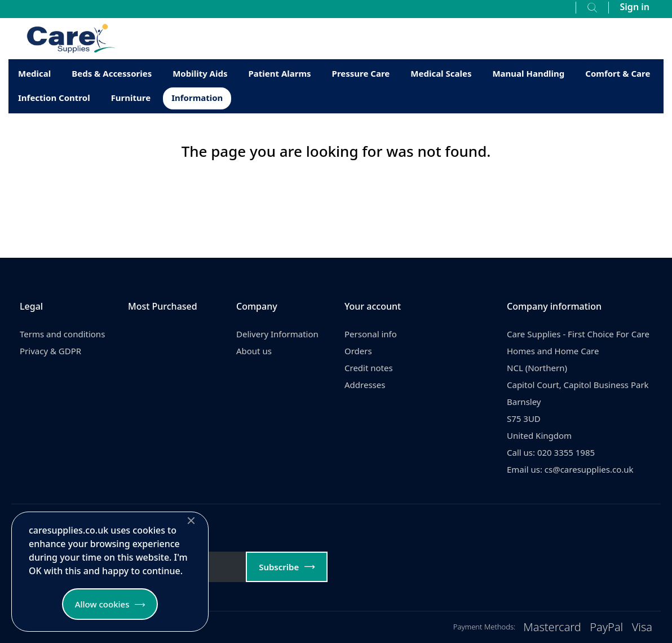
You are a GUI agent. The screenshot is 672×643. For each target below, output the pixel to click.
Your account (373, 306)
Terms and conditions (62, 334)
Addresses (365, 385)
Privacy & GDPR (50, 351)
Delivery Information (277, 334)
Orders (358, 351)
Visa (642, 627)
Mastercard (552, 627)
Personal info (371, 334)
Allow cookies (102, 604)
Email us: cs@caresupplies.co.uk (570, 469)
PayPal (606, 627)
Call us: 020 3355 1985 (551, 452)
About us (254, 351)
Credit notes (369, 368)
